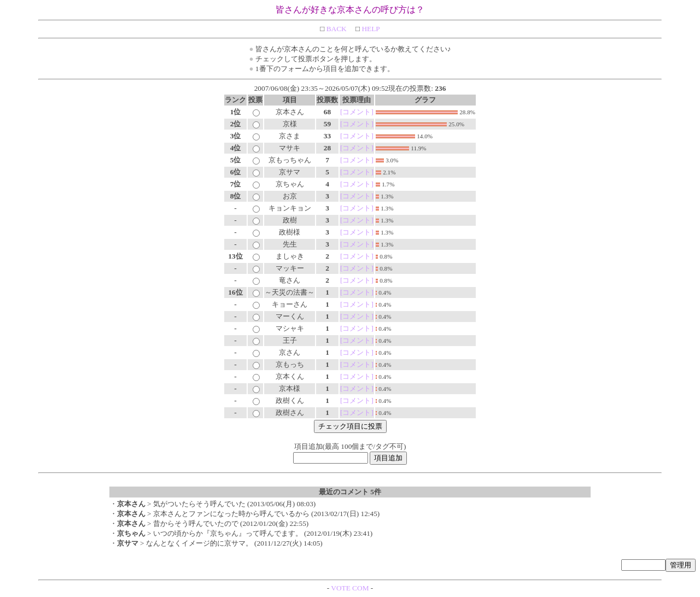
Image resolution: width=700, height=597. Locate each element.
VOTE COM (350, 588)
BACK (335, 29)
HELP (370, 29)
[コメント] (357, 112)
